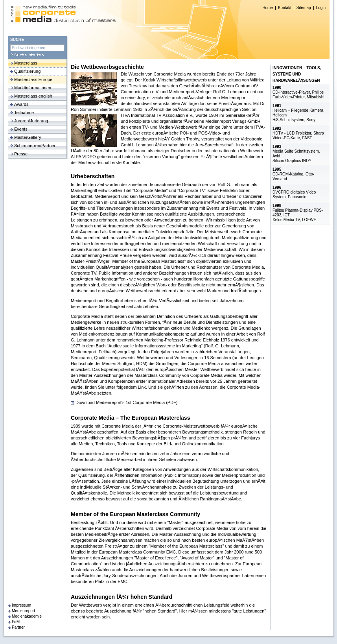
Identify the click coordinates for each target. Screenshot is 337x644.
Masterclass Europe (33, 79)
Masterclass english (33, 96)
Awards (21, 104)
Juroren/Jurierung (31, 121)
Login (321, 8)
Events (21, 129)
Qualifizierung (27, 71)
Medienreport (23, 611)
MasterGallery (28, 137)
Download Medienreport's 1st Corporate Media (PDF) (127, 402)
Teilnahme (24, 113)
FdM (16, 622)
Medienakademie (27, 616)
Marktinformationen (33, 88)
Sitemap (304, 8)
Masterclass (26, 63)
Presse (21, 154)
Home (268, 8)
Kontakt (285, 8)
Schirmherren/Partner (35, 146)
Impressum (21, 605)
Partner (18, 627)
